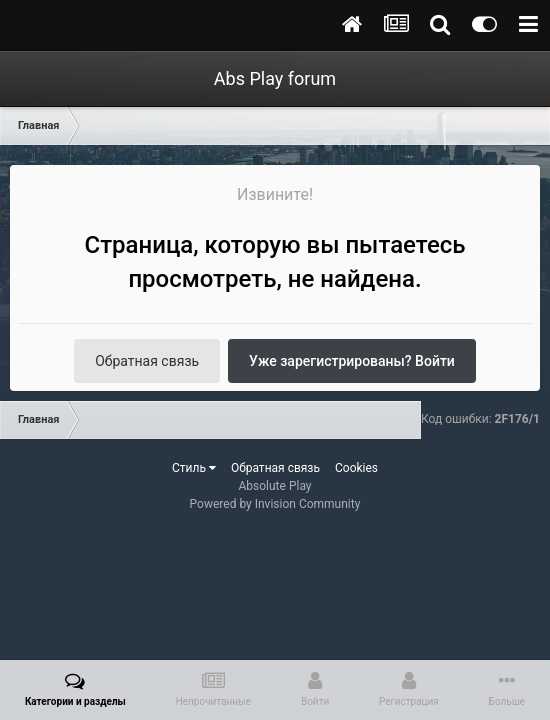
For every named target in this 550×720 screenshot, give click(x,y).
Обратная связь (147, 361)
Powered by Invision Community (275, 504)
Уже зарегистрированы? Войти (352, 361)
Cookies (356, 468)
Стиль (194, 468)
